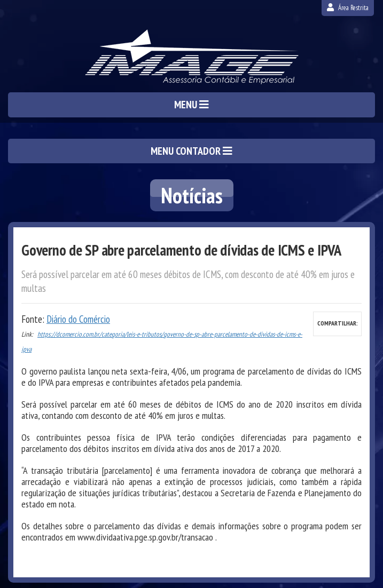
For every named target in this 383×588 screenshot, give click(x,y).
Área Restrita (348, 8)
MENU (191, 105)
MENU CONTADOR (191, 151)
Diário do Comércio (78, 319)
